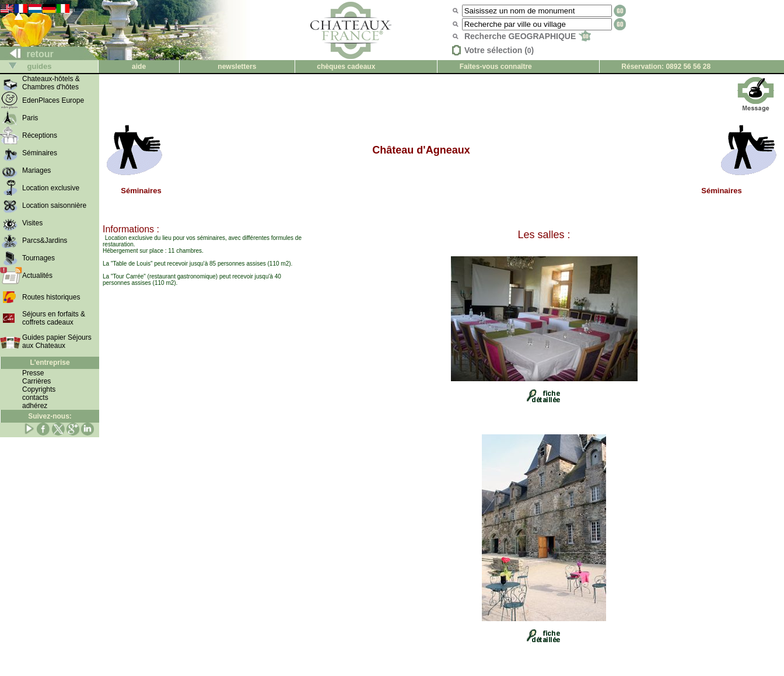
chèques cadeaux (346, 67)
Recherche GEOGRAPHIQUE (528, 36)
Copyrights (39, 389)
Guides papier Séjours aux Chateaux (57, 342)
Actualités (37, 276)
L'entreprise (50, 363)
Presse (33, 373)
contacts (35, 398)
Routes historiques (51, 297)
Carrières (36, 381)
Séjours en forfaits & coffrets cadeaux (54, 318)
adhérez (35, 406)
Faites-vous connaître (496, 67)
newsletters (237, 67)
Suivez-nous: (50, 416)
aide (139, 67)
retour (27, 54)
